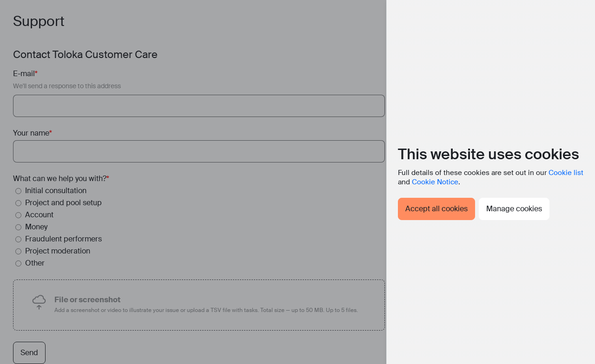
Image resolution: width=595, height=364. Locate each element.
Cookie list (566, 173)
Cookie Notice (435, 182)
